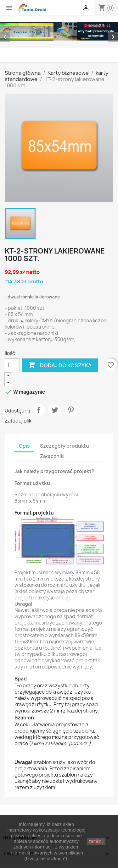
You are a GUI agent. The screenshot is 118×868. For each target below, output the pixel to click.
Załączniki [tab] (52, 456)
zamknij (96, 841)
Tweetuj (55, 410)
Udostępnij (39, 410)
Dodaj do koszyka (60, 365)
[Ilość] (12, 365)
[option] (59, 31)
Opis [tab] (24, 446)
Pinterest (71, 410)
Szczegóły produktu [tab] (65, 446)
